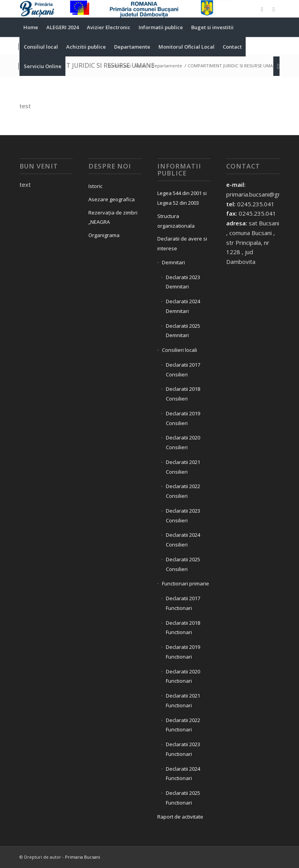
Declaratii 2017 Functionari (183, 603)
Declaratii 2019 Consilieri (183, 418)
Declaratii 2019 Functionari (183, 652)
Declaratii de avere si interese (182, 243)
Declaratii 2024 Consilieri (183, 540)
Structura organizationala (176, 221)
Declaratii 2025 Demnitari (183, 331)
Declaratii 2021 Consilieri (183, 467)
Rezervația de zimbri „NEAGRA (113, 217)
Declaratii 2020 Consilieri (183, 442)
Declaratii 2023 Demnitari (183, 282)
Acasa (140, 66)
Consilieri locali (179, 350)
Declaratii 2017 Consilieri (183, 370)
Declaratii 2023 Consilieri (183, 516)
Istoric (95, 186)
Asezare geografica (112, 199)
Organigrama (104, 235)
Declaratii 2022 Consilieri (183, 491)
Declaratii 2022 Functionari (183, 725)
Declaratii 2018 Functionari (183, 628)
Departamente (167, 66)
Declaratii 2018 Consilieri (183, 394)
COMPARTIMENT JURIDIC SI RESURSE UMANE (87, 65)
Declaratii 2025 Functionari (183, 798)
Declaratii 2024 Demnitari (183, 306)
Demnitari (173, 262)
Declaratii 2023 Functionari (183, 749)
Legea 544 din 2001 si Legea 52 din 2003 (182, 198)
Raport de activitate (180, 817)
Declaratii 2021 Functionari (183, 700)
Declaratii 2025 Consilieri (183, 564)
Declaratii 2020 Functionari (183, 676)
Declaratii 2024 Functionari (183, 774)
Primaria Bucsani (83, 857)
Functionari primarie (186, 583)
